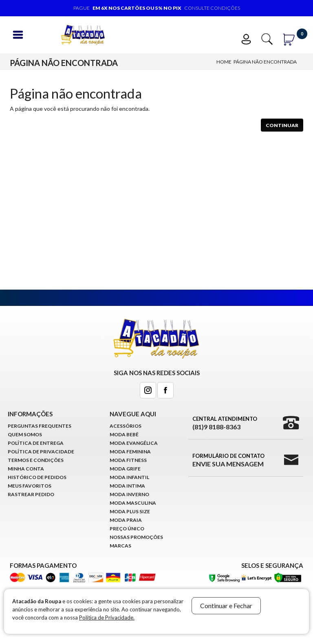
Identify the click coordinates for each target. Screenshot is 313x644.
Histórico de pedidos (37, 477)
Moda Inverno (129, 494)
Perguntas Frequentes (40, 426)
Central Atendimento (225, 423)
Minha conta (26, 469)
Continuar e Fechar (226, 606)
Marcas (120, 546)
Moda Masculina (133, 503)
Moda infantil (129, 477)
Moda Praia (126, 520)
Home (224, 62)
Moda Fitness (128, 460)
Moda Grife (125, 469)
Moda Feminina (130, 452)
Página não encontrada (265, 62)
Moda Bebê (124, 434)
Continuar (282, 125)
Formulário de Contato (228, 460)
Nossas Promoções (136, 537)
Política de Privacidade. (107, 618)
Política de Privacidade (41, 452)
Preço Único (127, 529)
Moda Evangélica (134, 443)
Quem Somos (25, 434)
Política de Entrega (36, 443)
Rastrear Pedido (31, 494)
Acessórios (126, 426)
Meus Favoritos (30, 486)
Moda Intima (127, 486)
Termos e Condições (36, 460)
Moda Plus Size (130, 511)
